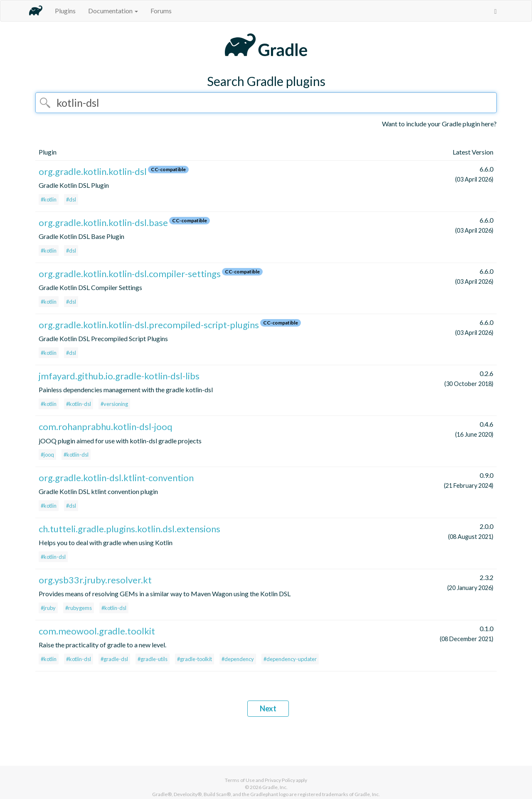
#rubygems (79, 608)
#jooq (47, 455)
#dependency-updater (290, 659)
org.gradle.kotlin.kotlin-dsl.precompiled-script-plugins (149, 325)
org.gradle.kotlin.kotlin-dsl (93, 171)
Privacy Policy (280, 780)
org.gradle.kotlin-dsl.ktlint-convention (116, 478)
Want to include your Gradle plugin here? (439, 124)
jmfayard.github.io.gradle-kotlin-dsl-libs (119, 376)
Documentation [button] (113, 11)
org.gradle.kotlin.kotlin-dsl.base (103, 222)
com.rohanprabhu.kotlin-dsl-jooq (106, 427)
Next (268, 708)
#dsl (71, 199)
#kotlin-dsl (79, 404)
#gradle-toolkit (195, 659)
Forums (161, 11)
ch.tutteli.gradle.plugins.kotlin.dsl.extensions (129, 529)
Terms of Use (240, 780)
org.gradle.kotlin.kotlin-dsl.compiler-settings (130, 274)
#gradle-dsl (114, 659)
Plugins (65, 11)
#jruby (48, 608)
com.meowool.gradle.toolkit (97, 631)
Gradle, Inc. (275, 787)
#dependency (238, 659)
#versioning (114, 404)
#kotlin (49, 199)
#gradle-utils (153, 659)
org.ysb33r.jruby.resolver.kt (95, 580)
